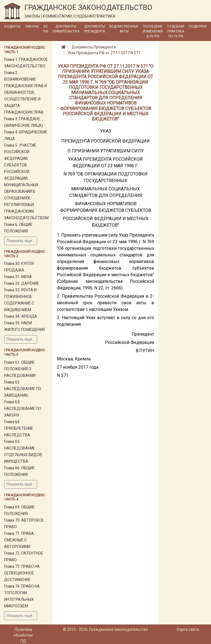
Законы (32, 26)
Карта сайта (188, 629)
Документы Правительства (66, 29)
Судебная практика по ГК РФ (176, 31)
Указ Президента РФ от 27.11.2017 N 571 (104, 53)
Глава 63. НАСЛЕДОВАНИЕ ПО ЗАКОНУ (23, 409)
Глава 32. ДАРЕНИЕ (22, 283)
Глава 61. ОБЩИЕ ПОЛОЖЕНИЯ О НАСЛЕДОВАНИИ (20, 369)
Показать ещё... (21, 241)
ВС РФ (46, 29)
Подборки (198, 26)
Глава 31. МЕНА (18, 277)
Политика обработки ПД (23, 635)
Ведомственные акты (124, 29)
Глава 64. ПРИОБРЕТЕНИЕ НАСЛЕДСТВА (19, 428)
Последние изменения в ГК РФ (153, 31)
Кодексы (13, 26)
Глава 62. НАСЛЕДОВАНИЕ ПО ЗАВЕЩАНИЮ (23, 389)
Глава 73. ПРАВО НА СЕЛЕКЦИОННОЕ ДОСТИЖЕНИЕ (22, 573)
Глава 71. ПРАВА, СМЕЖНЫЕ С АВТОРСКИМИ (19, 540)
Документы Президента (94, 29)
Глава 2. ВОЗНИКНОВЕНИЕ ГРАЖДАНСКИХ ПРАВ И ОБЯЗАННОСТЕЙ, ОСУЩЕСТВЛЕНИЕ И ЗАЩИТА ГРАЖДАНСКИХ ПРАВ (26, 92)
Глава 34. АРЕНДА (21, 316)
